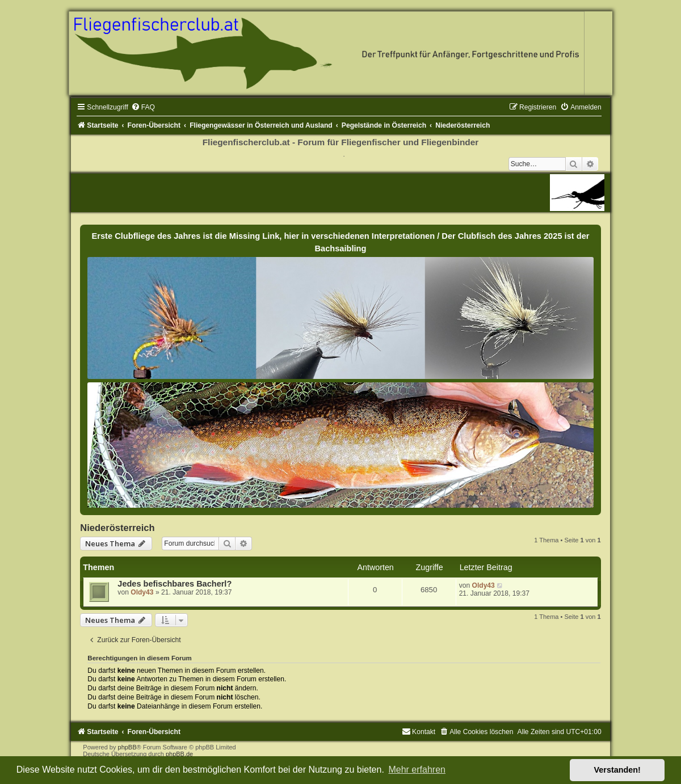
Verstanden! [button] (617, 770)
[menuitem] (143, 107)
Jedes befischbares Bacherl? (175, 584)
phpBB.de (179, 754)
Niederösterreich (117, 528)
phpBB (127, 747)
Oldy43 (142, 592)
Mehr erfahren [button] (417, 770)
